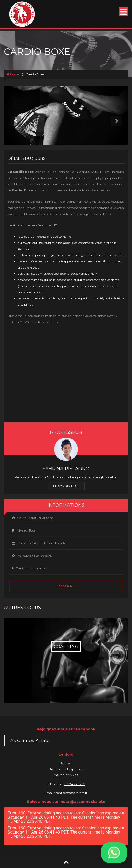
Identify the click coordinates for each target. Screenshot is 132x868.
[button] (13, 116)
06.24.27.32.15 (75, 784)
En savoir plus (66, 486)
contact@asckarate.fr (72, 793)
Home (13, 74)
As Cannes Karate (30, 740)
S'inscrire (66, 586)
